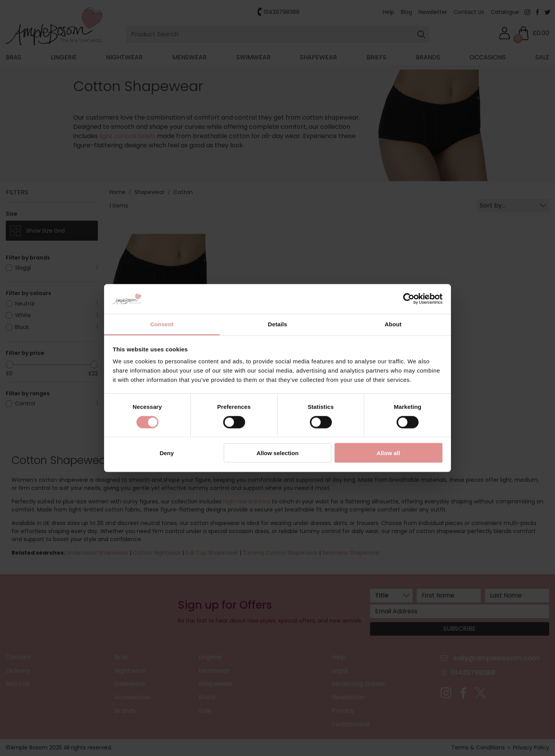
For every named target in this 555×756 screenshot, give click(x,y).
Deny (167, 453)
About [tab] (393, 324)
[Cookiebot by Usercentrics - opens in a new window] (409, 299)
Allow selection (277, 453)
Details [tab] (277, 324)
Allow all (388, 453)
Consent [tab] (162, 324)
